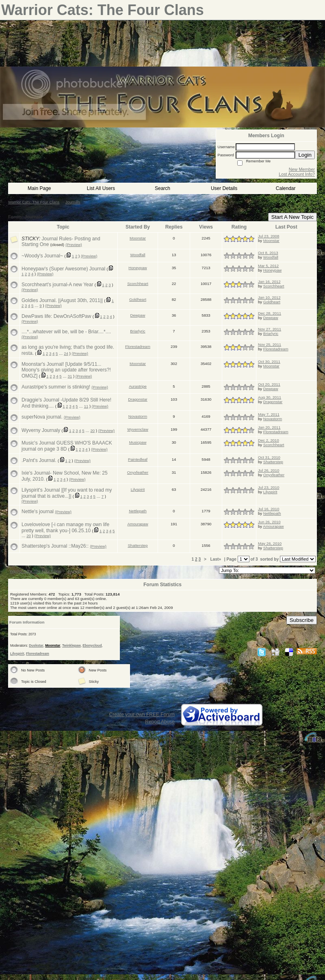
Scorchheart (138, 284)
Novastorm (138, 416)
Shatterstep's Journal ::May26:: (55, 546)
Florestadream (138, 346)
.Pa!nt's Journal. (39, 460)
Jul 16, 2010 (269, 509)
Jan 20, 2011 (269, 427)
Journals (73, 202)
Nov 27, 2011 (270, 329)
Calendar (286, 188)
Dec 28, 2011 (270, 313)
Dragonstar (138, 399)
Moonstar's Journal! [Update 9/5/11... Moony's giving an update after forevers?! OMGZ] (66, 370)
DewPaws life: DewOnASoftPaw (56, 316)
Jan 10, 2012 (269, 297)
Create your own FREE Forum (142, 714)
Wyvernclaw (138, 429)
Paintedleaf (138, 459)
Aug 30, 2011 (270, 397)
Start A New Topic (292, 217)
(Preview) (74, 245)
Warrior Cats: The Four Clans (34, 202)
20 (93, 431)
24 (66, 353)
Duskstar (36, 646)
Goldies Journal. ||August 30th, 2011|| (62, 300)
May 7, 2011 (269, 414)
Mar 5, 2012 (268, 266)
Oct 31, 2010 (269, 457)
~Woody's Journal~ (42, 256)
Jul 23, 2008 (269, 236)
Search (162, 188)
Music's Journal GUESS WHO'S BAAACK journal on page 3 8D (67, 446)
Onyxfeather (138, 472)
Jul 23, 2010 (269, 487)
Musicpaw (138, 442)
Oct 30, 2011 (269, 362)
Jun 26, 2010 (269, 522)
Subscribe (302, 620)
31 (70, 376)
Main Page (39, 188)
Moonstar (138, 238)
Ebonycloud (92, 646)
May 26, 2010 (270, 543)
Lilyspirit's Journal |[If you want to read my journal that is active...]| (67, 493)
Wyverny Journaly (41, 430)
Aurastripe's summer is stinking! (56, 387)
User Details (224, 188)
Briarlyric (138, 331)
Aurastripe (138, 386)
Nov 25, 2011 (270, 344)
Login (305, 155)
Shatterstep (273, 462)
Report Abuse (160, 722)
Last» (216, 559)
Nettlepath (138, 511)
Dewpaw (138, 315)
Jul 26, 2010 (269, 470)
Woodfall (138, 255)
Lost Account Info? (297, 174)
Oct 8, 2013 (268, 253)
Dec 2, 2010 (269, 440)
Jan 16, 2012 (269, 282)
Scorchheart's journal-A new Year (57, 285)
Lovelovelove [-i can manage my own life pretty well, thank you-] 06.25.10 (65, 528)
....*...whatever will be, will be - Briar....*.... (66, 332)
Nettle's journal (38, 512)
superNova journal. (42, 417)
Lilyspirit (138, 489)
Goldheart (138, 299)
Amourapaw (138, 524)
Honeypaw (138, 268)
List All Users (101, 188)
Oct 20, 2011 (269, 384)
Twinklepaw (71, 646)
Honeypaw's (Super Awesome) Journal (63, 269)
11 (86, 406)
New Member (302, 169)
